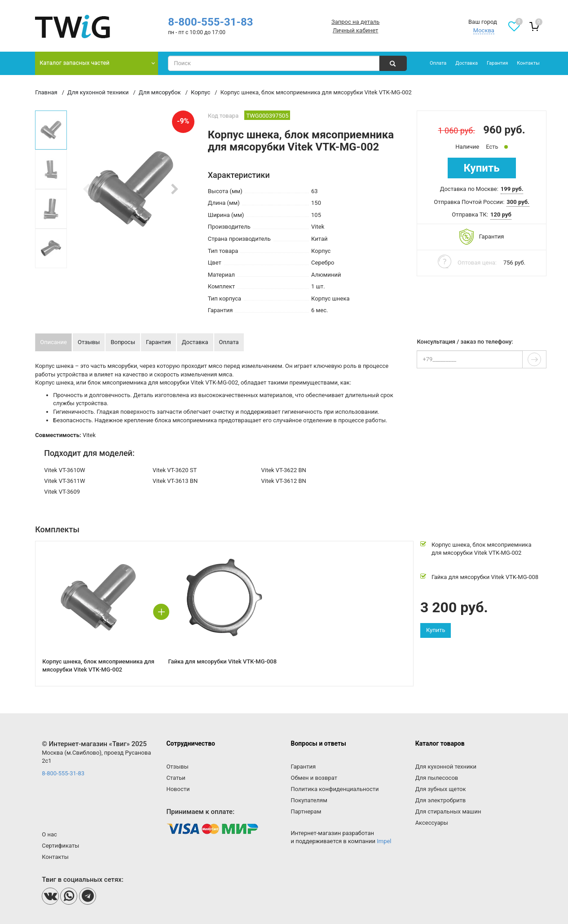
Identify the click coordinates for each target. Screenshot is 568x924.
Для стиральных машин (448, 811)
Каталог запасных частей (75, 63)
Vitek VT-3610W (64, 470)
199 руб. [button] (512, 189)
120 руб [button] (501, 214)
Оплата (438, 63)
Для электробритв (441, 800)
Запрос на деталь (355, 22)
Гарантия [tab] (159, 342)
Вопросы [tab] (123, 342)
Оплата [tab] (229, 342)
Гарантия (497, 63)
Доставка (467, 63)
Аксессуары (432, 823)
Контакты (528, 63)
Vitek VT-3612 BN (283, 481)
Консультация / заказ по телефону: (465, 342)
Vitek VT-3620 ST (175, 470)
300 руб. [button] (518, 202)
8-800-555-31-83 (210, 22)
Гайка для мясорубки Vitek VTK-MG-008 (485, 577)
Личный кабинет (355, 30)
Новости (178, 789)
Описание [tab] (53, 342)
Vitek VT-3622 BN (283, 470)
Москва (484, 30)
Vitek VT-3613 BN (175, 481)
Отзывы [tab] (89, 342)
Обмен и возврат (314, 778)
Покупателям (309, 800)
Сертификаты (60, 846)
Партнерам (306, 811)
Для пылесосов (437, 778)
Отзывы (177, 767)
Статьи (176, 778)
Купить (482, 168)
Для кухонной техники (446, 767)
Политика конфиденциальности (335, 789)
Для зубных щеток (441, 789)
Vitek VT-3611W (64, 481)
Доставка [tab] (195, 342)
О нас (49, 834)
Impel (384, 841)
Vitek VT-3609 (62, 492)
